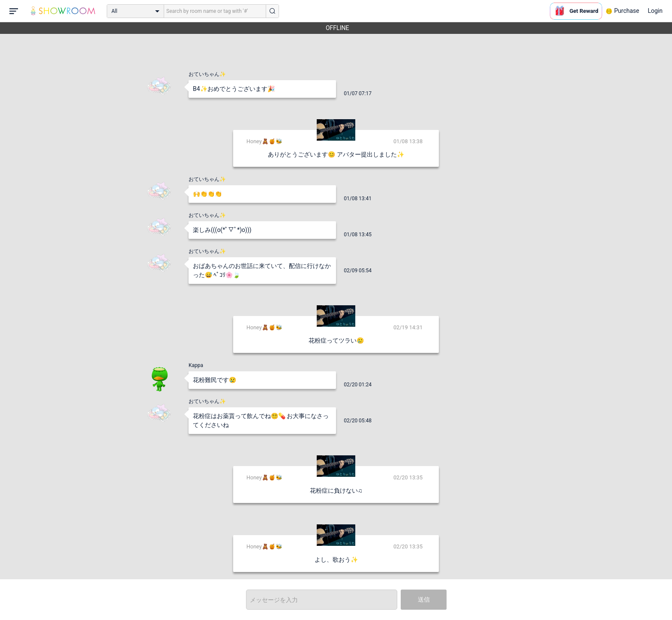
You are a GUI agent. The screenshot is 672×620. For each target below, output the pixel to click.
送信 (424, 599)
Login (655, 11)
